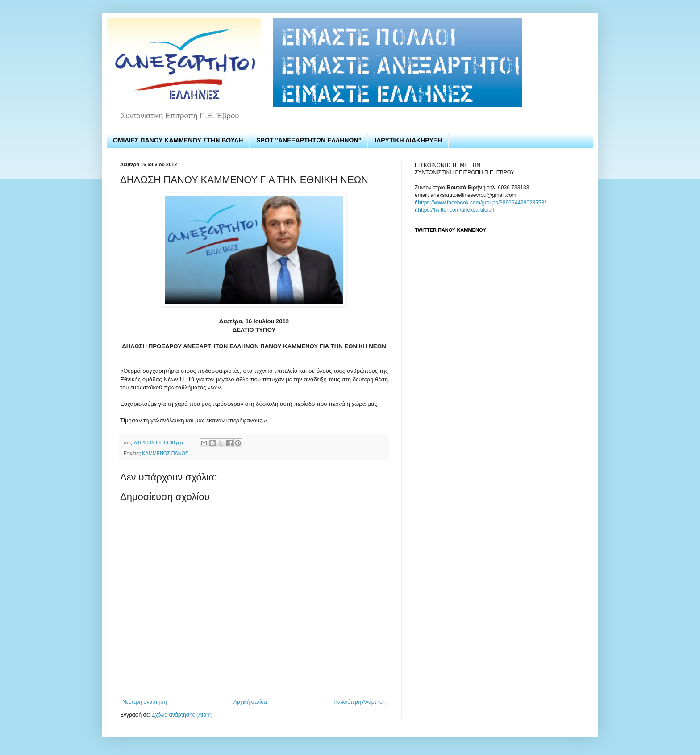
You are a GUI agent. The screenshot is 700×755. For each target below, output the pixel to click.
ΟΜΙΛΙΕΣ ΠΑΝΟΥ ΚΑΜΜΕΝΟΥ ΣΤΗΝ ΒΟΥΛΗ (178, 140)
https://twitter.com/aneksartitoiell (456, 210)
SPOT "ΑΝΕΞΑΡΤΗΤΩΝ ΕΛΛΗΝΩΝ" (309, 140)
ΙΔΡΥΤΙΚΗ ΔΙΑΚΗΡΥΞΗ (408, 140)
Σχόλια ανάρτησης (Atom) (182, 715)
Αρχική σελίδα (250, 702)
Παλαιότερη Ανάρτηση (360, 702)
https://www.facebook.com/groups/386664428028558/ (482, 203)
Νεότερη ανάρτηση (144, 702)
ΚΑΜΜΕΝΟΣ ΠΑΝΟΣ (165, 453)
